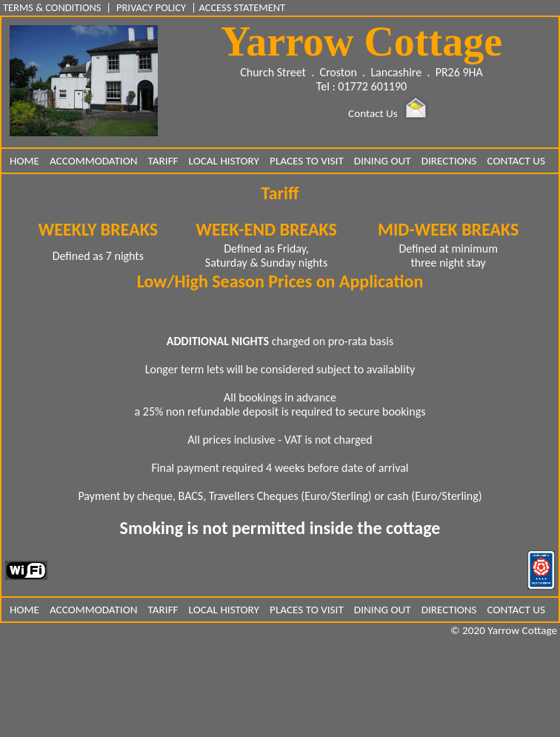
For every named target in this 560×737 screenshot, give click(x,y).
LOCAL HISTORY (224, 161)
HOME (24, 161)
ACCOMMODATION (94, 161)
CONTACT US (516, 161)
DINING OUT (383, 161)
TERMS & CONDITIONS (53, 7)
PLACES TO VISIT (307, 161)
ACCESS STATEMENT (242, 7)
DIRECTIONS (449, 161)
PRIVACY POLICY (151, 7)
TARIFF (163, 161)
